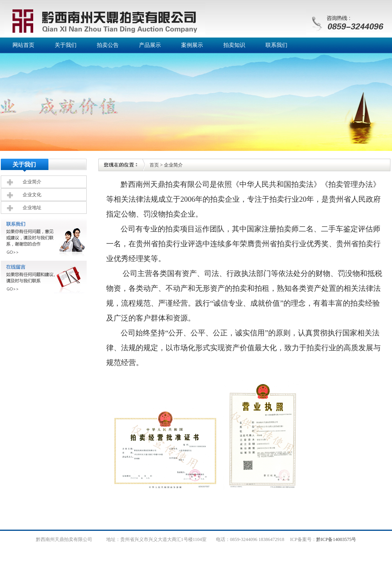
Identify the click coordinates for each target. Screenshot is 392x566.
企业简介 (32, 182)
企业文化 (32, 195)
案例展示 (192, 45)
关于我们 (66, 45)
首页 (154, 165)
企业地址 (32, 208)
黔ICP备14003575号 (336, 539)
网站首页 (23, 45)
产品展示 (150, 45)
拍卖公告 (108, 45)
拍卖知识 (234, 45)
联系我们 (276, 45)
